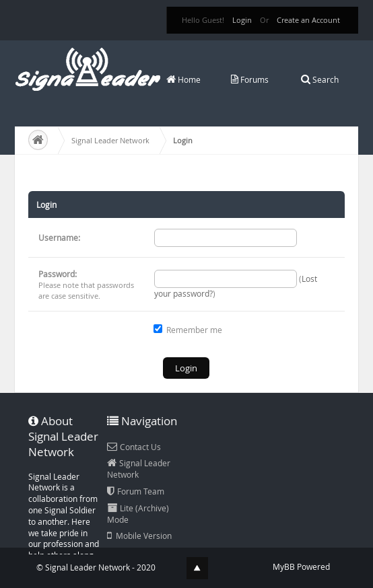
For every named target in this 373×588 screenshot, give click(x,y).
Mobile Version (139, 536)
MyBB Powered (301, 566)
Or (264, 20)
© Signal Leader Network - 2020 (96, 567)
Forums (250, 79)
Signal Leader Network (110, 140)
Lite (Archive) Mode (138, 514)
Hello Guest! (203, 20)
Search (320, 79)
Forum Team (136, 491)
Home (183, 79)
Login (242, 20)
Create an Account (308, 20)
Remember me (188, 330)
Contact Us (134, 447)
